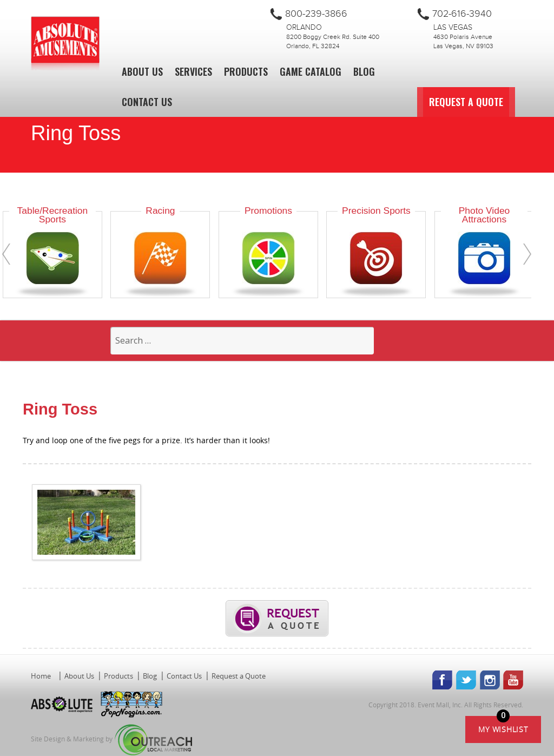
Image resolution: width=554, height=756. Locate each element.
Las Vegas (453, 28)
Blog (364, 71)
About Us (142, 71)
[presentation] (6, 254)
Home (41, 676)
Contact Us (147, 102)
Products (246, 71)
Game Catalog (311, 71)
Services (193, 71)
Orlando (304, 28)
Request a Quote (487, 102)
